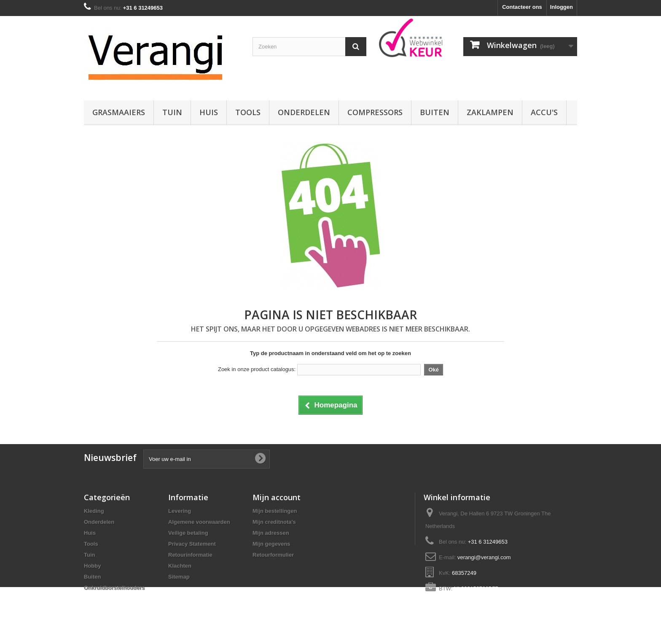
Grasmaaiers (119, 112)
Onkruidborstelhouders (114, 588)
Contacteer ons (522, 7)
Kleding (94, 511)
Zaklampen (490, 112)
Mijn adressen (271, 533)
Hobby (92, 566)
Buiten (435, 112)
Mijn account (277, 497)
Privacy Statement (192, 544)
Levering (180, 511)
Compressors (375, 112)
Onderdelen (304, 112)
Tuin (172, 112)
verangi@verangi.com (484, 557)
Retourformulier (273, 555)
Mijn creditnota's (274, 522)
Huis (209, 112)
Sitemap (179, 577)
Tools (248, 112)
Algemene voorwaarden (199, 522)
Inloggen (562, 7)
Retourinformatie (190, 555)
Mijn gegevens (271, 544)
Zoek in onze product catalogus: (257, 369)
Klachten (180, 566)
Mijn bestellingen (275, 511)
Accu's (544, 112)
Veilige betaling (188, 533)
